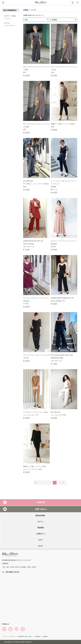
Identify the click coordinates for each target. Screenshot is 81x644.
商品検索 (41, 528)
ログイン (41, 522)
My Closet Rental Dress (41, 3)
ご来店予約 (41, 502)
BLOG (40, 546)
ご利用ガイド (41, 534)
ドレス (8, 18)
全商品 (14, 16)
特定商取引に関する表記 (25, 637)
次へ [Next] (64, 483)
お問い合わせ (41, 509)
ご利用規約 (37, 637)
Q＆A (41, 540)
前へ (36, 483)
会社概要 (45, 637)
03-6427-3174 (13, 572)
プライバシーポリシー (9, 637)
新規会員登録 (40, 515)
